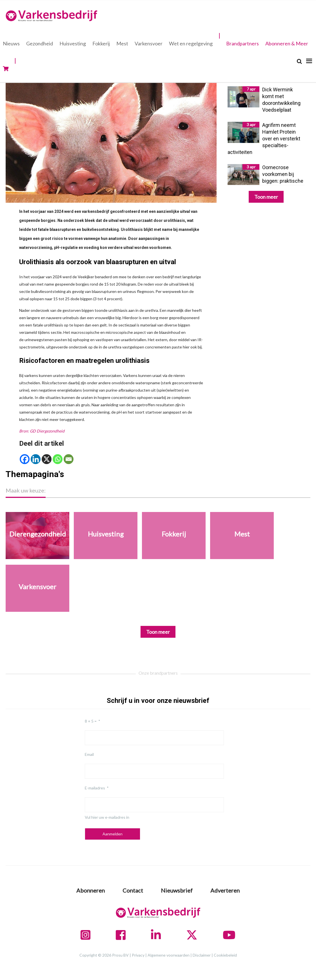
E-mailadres (95, 788)
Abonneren (91, 890)
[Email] (69, 459)
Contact (133, 890)
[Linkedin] (36, 459)
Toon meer (266, 197)
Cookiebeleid (225, 955)
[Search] (299, 61)
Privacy (138, 955)
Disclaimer (202, 955)
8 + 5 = (91, 721)
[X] (47, 459)
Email (89, 754)
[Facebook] (25, 459)
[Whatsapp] (58, 459)
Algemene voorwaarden (169, 955)
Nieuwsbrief (177, 890)
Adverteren (225, 890)
